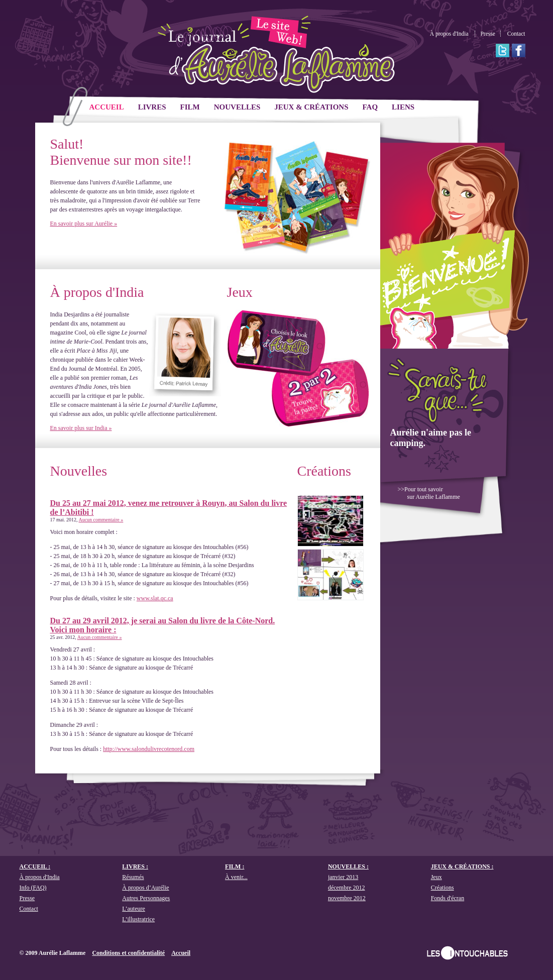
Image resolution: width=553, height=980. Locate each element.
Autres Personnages (146, 898)
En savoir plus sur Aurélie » (84, 224)
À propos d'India (449, 34)
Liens (403, 107)
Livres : (135, 866)
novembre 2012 (347, 898)
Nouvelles (237, 107)
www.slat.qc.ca (155, 598)
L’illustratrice (138, 919)
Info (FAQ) (33, 888)
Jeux (240, 292)
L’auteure (134, 909)
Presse (487, 34)
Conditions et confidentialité (128, 953)
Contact (516, 34)
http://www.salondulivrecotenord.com (149, 749)
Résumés (133, 877)
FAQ (370, 107)
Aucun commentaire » (101, 520)
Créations (324, 471)
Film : (235, 866)
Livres (152, 107)
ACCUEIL (107, 107)
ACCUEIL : (35, 866)
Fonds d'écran (448, 898)
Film (190, 107)
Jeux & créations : (462, 866)
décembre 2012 (347, 888)
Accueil (181, 953)
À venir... (236, 877)
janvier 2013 (343, 877)
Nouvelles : (348, 866)
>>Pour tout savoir (429, 493)
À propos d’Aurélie (145, 888)
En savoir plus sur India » (81, 428)
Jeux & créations (311, 107)
